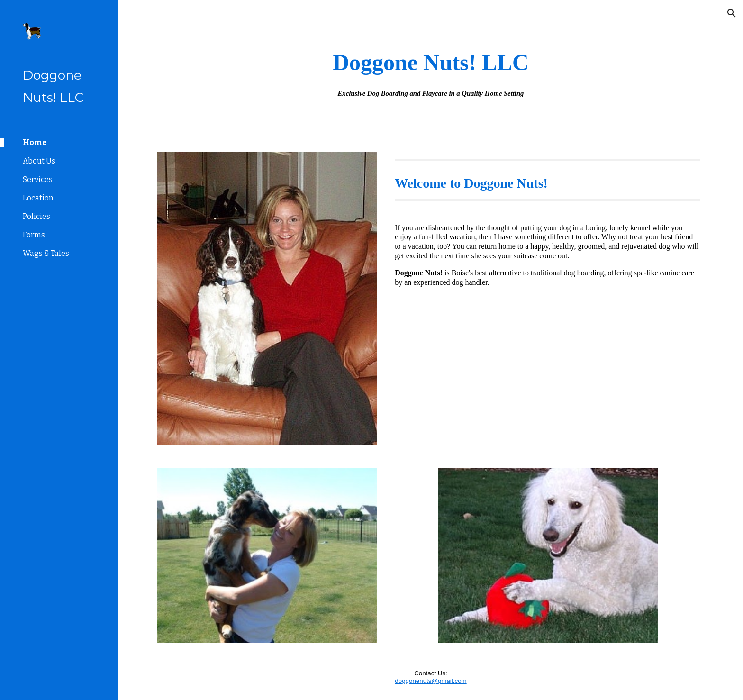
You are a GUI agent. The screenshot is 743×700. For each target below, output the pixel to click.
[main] (431, 70)
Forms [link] (34, 235)
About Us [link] (39, 161)
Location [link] (38, 198)
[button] (732, 13)
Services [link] (38, 179)
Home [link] (35, 142)
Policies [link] (36, 216)
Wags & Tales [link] (46, 253)
